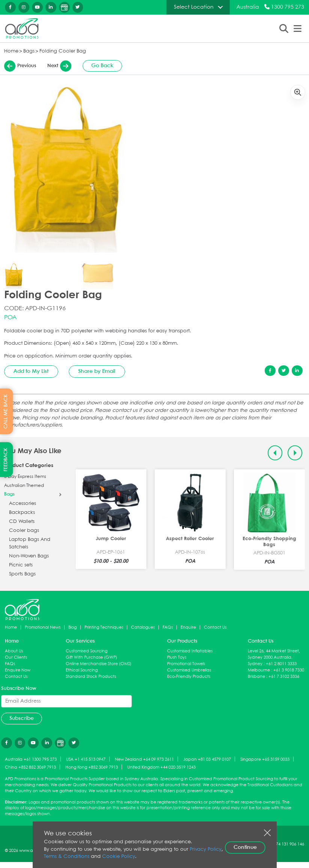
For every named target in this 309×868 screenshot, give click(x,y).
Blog (72, 627)
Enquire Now (18, 670)
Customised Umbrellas (189, 670)
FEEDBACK (6, 460)
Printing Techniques (104, 627)
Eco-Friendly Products (189, 677)
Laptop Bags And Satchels (30, 543)
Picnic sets (21, 565)
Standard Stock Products (91, 677)
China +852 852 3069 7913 (30, 767)
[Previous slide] (275, 453)
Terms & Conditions (67, 857)
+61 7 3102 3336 (284, 677)
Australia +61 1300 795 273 (31, 759)
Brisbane (256, 677)
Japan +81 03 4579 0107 (207, 759)
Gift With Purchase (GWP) (91, 657)
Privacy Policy (206, 849)
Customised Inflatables (190, 651)
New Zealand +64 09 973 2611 (144, 759)
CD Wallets (22, 522)
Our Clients (16, 657)
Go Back (102, 66)
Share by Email (97, 371)
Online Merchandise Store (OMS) (99, 664)
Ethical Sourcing (82, 670)
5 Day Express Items (25, 477)
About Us (14, 651)
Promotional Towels (186, 664)
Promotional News (43, 627)
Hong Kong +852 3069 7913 (92, 767)
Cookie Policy (119, 857)
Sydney (255, 664)
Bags (29, 51)
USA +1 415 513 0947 (86, 759)
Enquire (188, 627)
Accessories (23, 504)
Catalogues (143, 627)
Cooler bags (24, 531)
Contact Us (215, 627)
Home (11, 51)
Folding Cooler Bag (63, 51)
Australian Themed (24, 486)
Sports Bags (22, 574)
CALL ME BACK (6, 411)
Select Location (194, 7)
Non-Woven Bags (29, 556)
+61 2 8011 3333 (281, 664)
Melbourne (259, 670)
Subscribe (22, 718)
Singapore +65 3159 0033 (265, 759)
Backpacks (22, 513)
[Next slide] (295, 453)
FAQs (168, 627)
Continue (245, 847)
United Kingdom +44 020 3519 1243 (161, 767)
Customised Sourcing (87, 651)
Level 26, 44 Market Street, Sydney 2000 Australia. (274, 654)
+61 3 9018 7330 (289, 670)
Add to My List (31, 371)
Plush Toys (177, 657)
